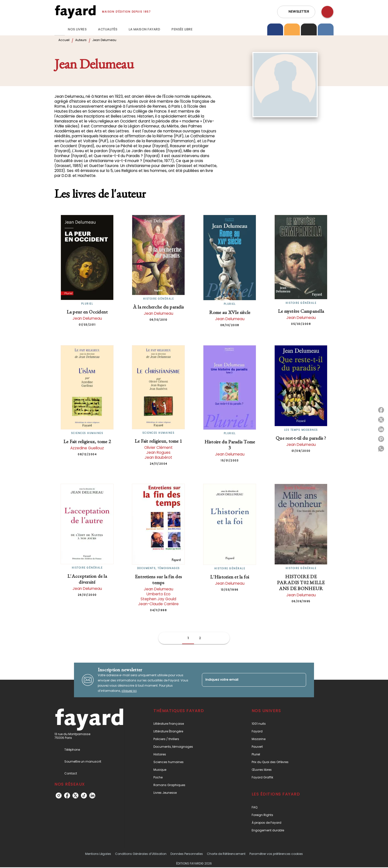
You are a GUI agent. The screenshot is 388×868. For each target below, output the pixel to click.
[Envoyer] (300, 680)
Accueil (64, 40)
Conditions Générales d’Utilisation (141, 854)
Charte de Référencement (226, 854)
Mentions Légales (98, 854)
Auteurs (81, 40)
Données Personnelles (187, 854)
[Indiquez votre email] (248, 680)
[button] (296, 12)
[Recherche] (327, 12)
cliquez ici (129, 691)
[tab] (60, 29)
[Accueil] (75, 12)
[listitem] (59, 796)
